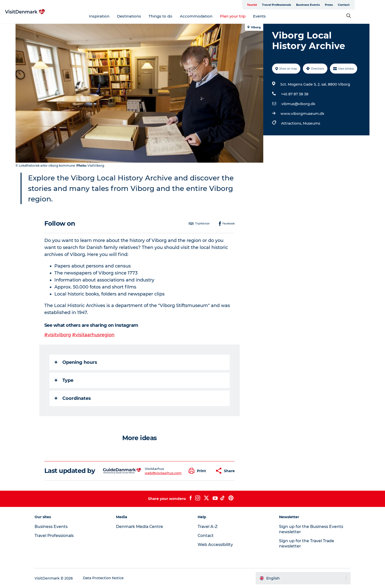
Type (64, 380)
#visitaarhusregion (93, 335)
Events (275, 16)
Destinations (144, 16)
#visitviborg (58, 335)
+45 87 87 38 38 (295, 94)
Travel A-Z (208, 527)
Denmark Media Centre (142, 527)
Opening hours (76, 362)
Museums (311, 123)
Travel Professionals (296, 5)
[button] (199, 471)
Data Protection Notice (106, 578)
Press (348, 5)
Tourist (272, 5)
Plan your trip (248, 16)
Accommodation (211, 16)
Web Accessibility (215, 545)
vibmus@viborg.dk (298, 104)
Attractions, (292, 123)
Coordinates (73, 398)
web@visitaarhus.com (163, 473)
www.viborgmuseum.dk (302, 114)
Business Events (328, 5)
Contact (363, 5)
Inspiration (114, 16)
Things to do (176, 16)
